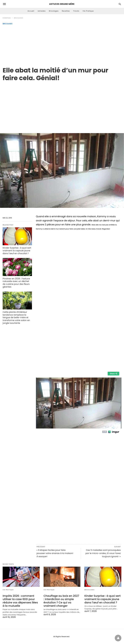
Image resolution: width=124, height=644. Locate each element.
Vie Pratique (88, 11)
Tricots (76, 11)
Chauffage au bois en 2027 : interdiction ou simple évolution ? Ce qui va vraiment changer (61, 601)
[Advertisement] (62, 45)
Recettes (66, 11)
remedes (42, 11)
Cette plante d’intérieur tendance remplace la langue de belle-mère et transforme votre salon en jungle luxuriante (16, 318)
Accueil (31, 11)
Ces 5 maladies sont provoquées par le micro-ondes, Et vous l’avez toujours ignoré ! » (103, 553)
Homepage (7, 18)
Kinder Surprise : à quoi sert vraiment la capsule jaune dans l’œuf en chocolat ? (17, 251)
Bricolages (54, 11)
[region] (62, 104)
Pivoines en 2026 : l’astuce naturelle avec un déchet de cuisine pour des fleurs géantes (16, 283)
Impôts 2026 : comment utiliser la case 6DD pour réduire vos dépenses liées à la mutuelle (20, 601)
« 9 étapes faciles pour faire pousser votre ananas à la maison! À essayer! (55, 553)
